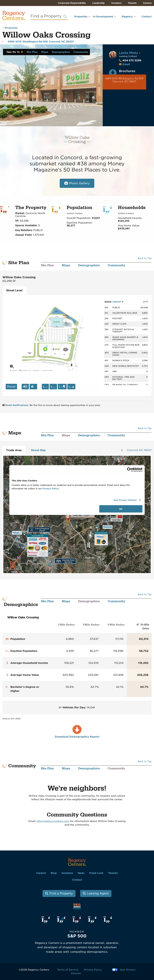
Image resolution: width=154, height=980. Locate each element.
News (81, 873)
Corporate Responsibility (72, 3)
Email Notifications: (16, 405)
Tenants (132, 3)
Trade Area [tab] (14, 450)
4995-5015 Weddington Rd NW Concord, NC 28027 (124, 80)
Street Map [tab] (38, 450)
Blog (54, 873)
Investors (116, 3)
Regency (127, 17)
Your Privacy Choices (125, 500)
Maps (45, 52)
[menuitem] (78, 18)
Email (126, 64)
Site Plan (32, 52)
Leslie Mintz (128, 53)
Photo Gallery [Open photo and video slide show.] (79, 183)
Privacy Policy (93, 970)
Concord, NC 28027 (139, 450)
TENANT (118, 302)
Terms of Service (68, 970)
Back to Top (145, 258)
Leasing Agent (98, 893)
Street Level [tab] (14, 290)
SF (145, 302)
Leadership (99, 3)
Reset (11, 387)
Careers (147, 3)
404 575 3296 (130, 60)
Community (81, 52)
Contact (147, 17)
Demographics (61, 52)
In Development (103, 17)
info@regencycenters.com (53, 821)
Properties (81, 17)
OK (121, 509)
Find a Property (61, 893)
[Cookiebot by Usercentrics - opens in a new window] (129, 470)
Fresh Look (96, 873)
